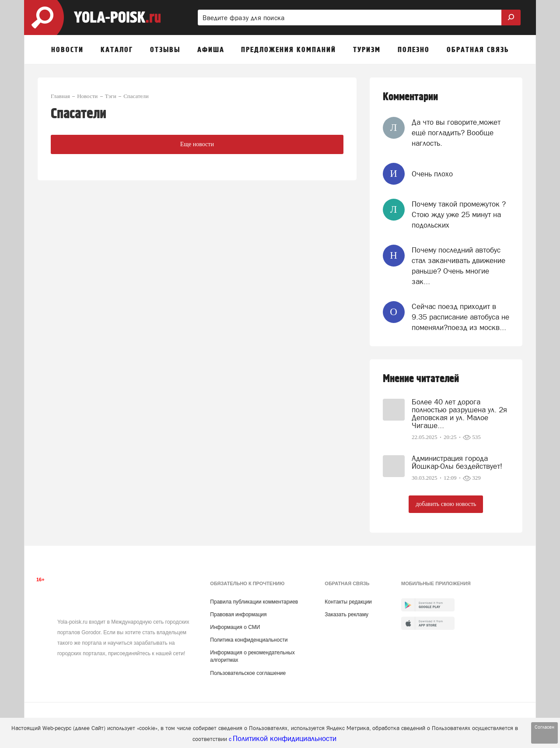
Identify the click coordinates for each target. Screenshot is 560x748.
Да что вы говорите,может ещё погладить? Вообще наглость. (456, 133)
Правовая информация (238, 615)
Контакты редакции (348, 602)
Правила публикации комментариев (254, 602)
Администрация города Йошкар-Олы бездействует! (457, 462)
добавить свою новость (446, 504)
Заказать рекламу (346, 615)
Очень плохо (432, 174)
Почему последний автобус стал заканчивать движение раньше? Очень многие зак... (458, 266)
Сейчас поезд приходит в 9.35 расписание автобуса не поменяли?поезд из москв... (460, 317)
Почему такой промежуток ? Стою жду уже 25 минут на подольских (459, 215)
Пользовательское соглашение (248, 673)
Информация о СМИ (235, 627)
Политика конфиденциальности (249, 640)
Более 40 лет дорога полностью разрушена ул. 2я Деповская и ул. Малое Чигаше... (459, 414)
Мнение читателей (421, 379)
